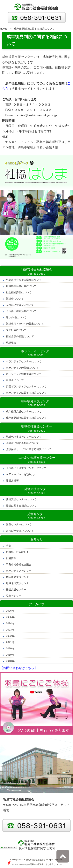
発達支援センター (16, 590)
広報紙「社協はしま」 (19, 552)
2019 (9, 655)
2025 (9, 617)
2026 (9, 611)
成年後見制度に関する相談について (26, 418)
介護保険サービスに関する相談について (29, 449)
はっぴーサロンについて (20, 531)
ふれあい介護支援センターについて (26, 468)
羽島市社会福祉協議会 (19, 564)
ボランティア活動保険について (24, 374)
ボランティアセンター (19, 571)
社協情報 (11, 558)
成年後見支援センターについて (24, 412)
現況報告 (11, 343)
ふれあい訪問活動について (21, 311)
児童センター (14, 596)
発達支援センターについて (21, 499)
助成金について (15, 380)
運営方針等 (12, 481)
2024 (9, 623)
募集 (9, 546)
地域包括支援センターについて (24, 437)
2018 (9, 661)
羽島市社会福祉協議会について (24, 280)
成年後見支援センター (19, 577)
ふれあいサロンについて (20, 305)
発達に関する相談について (21, 506)
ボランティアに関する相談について (26, 393)
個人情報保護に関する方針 (37, 848)
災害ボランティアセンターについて (26, 386)
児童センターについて (19, 524)
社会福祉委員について (19, 292)
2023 (9, 630)
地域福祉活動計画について (21, 286)
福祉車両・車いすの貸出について (25, 324)
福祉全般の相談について (20, 336)
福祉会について (15, 299)
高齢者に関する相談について (22, 443)
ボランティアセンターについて (24, 361)
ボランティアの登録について (22, 368)
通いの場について (16, 317)
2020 (9, 648)
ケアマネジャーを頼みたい (21, 474)
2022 (9, 636)
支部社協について (16, 330)
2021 (9, 642)
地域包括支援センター (19, 583)
